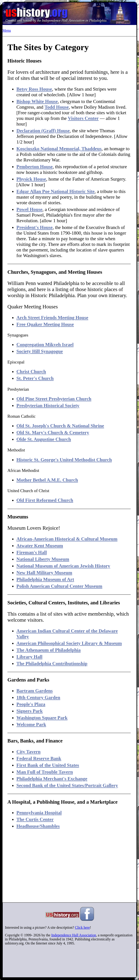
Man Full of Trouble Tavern (45, 772)
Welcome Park (31, 724)
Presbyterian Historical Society (48, 406)
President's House (35, 227)
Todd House (57, 107)
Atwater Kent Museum (40, 546)
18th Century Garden (38, 697)
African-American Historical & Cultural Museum (67, 539)
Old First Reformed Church (45, 500)
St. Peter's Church (35, 378)
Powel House (29, 209)
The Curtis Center (35, 819)
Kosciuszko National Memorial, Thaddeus (59, 149)
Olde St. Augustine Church (44, 439)
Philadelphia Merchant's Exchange (52, 779)
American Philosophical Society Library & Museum (69, 643)
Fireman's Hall (32, 552)
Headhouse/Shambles (38, 826)
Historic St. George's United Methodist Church (64, 460)
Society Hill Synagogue (40, 351)
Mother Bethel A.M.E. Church (47, 480)
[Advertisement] (69, 866)
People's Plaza (31, 704)
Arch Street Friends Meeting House (52, 318)
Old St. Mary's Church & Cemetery (53, 433)
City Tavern (28, 752)
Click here (82, 927)
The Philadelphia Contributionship (52, 664)
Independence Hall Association (74, 935)
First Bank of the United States (48, 765)
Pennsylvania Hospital (39, 813)
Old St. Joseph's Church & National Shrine (60, 426)
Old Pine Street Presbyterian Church (54, 399)
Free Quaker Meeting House (45, 324)
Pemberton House (35, 167)
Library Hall (29, 657)
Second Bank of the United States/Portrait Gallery (67, 785)
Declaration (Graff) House (43, 131)
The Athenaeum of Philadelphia (49, 650)
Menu (7, 30)
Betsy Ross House (34, 89)
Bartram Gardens (35, 691)
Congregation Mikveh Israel (45, 345)
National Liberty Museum (43, 559)
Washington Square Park (42, 718)
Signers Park (30, 711)
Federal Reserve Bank (39, 758)
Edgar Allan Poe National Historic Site (55, 191)
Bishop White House (37, 101)
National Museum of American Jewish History (63, 566)
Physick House (31, 179)
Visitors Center (83, 118)
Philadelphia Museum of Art (45, 579)
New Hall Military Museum (44, 573)
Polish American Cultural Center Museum (59, 586)
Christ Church (31, 372)
